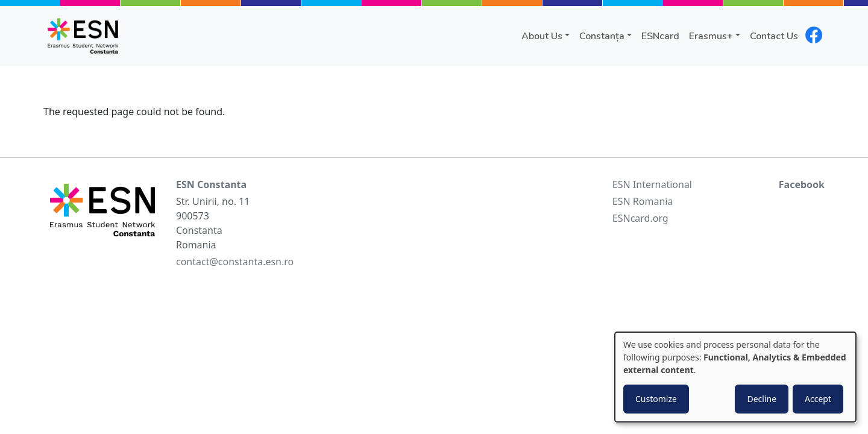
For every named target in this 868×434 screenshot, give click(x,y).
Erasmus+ (711, 36)
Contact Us (774, 36)
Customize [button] (656, 399)
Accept (818, 399)
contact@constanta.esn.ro (235, 262)
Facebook (802, 184)
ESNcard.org (640, 218)
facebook (814, 35)
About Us (542, 36)
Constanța (602, 36)
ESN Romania (643, 201)
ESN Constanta (211, 184)
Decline (762, 399)
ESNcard (660, 36)
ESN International (652, 184)
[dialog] (735, 377)
